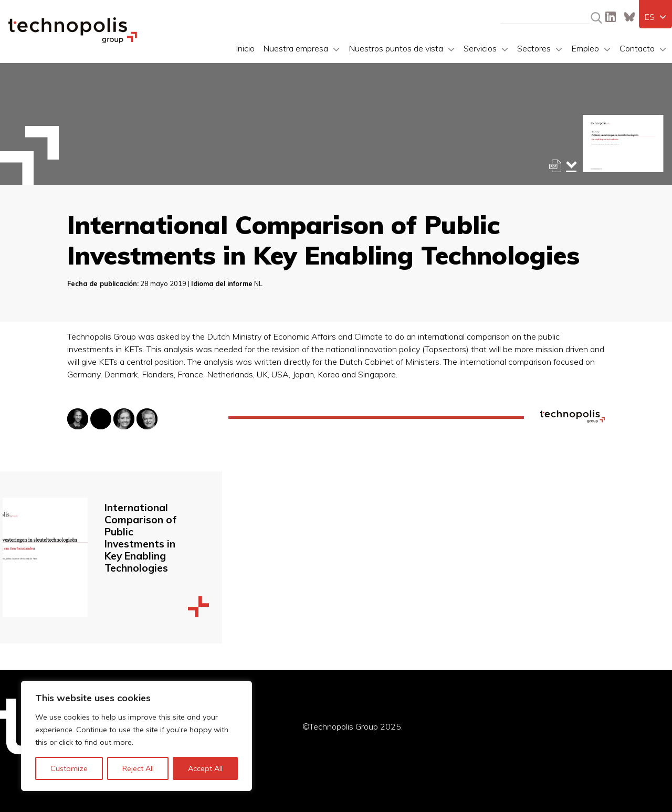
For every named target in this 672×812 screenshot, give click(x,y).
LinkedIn (611, 17)
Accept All (205, 768)
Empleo (585, 48)
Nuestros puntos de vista (396, 48)
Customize (69, 768)
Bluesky (629, 17)
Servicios (480, 48)
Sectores (534, 48)
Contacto (637, 48)
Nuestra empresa (296, 48)
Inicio (245, 48)
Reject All (138, 768)
